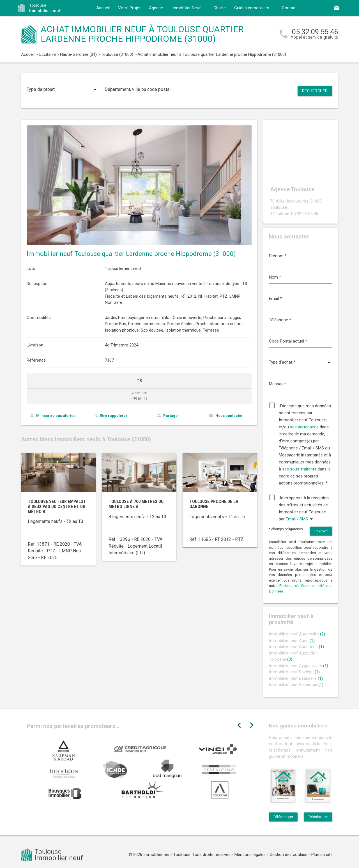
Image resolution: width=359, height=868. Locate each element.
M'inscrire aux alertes (56, 416)
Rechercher (315, 91)
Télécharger (283, 817)
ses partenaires (304, 427)
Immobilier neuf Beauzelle (296, 678)
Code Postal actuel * (288, 341)
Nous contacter (229, 416)
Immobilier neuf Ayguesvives (299, 666)
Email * (275, 298)
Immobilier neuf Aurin (292, 640)
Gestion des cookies (288, 855)
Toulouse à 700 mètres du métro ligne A (136, 504)
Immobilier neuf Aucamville (297, 634)
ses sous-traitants (299, 469)
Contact (289, 8)
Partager (171, 416)
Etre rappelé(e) (114, 416)
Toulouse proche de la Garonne (214, 504)
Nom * (275, 277)
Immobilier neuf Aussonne (296, 647)
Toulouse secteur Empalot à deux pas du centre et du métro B (57, 506)
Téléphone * (280, 320)
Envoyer (321, 531)
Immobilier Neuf (186, 8)
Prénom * (278, 256)
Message (277, 384)
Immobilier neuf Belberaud (296, 685)
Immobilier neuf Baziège (294, 672)
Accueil (103, 8)
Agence (156, 8)
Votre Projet (129, 8)
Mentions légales (250, 855)
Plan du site (322, 855)
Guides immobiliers (252, 8)
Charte (220, 8)
